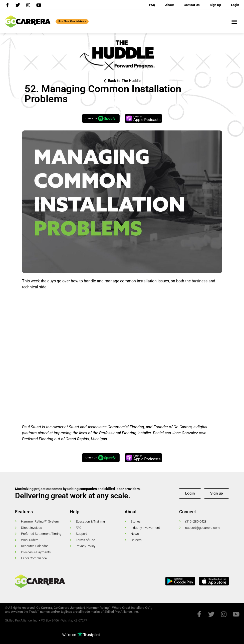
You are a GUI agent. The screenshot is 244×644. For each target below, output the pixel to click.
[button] (234, 21)
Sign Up (215, 5)
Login (235, 5)
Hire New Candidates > (72, 21)
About (169, 5)
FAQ (152, 5)
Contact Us (192, 5)
